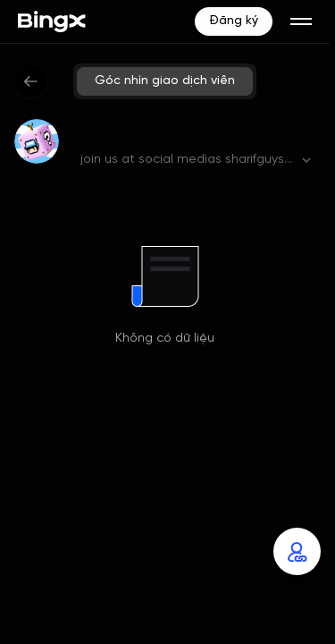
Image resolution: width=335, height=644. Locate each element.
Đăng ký (234, 21)
